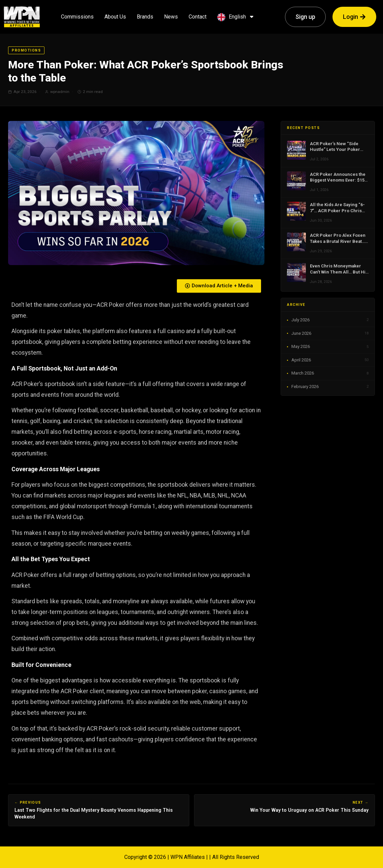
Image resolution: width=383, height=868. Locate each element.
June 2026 (330, 333)
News (171, 17)
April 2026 (330, 360)
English (238, 17)
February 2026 (330, 387)
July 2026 (330, 320)
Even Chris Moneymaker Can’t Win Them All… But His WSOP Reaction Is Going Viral (339, 269)
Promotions (26, 50)
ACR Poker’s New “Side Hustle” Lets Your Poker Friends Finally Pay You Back (335, 147)
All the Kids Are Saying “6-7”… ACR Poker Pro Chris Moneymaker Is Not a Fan (337, 208)
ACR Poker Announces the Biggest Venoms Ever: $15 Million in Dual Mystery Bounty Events (338, 178)
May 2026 (330, 347)
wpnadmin (60, 92)
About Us (115, 17)
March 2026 (330, 373)
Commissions (77, 17)
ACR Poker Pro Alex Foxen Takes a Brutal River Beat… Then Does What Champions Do (339, 238)
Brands (145, 17)
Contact (198, 17)
